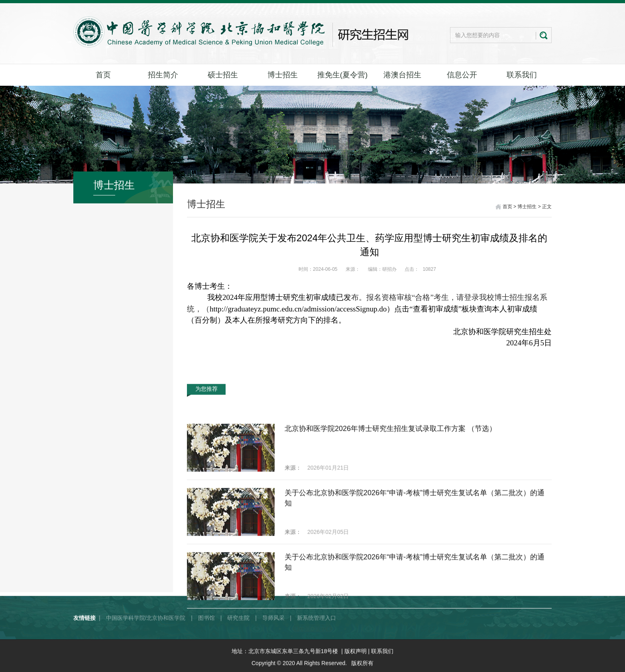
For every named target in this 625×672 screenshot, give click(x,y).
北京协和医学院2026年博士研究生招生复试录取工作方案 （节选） (390, 512)
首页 (103, 75)
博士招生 (283, 75)
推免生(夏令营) (343, 75)
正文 (547, 207)
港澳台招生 (402, 75)
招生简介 (163, 75)
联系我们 (522, 75)
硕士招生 (223, 75)
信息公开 (462, 75)
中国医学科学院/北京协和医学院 (146, 637)
